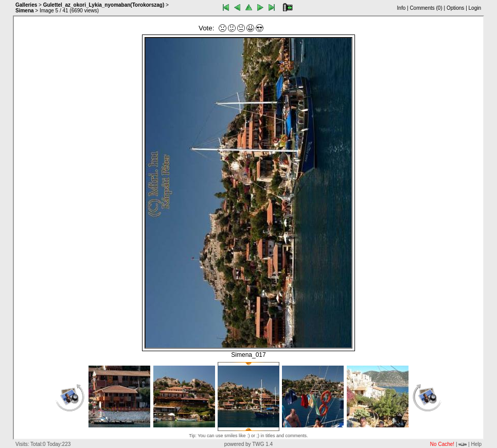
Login (475, 8)
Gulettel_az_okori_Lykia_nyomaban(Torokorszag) (104, 5)
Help (476, 444)
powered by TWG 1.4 (248, 444)
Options (455, 8)
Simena (25, 11)
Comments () (426, 8)
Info (402, 8)
